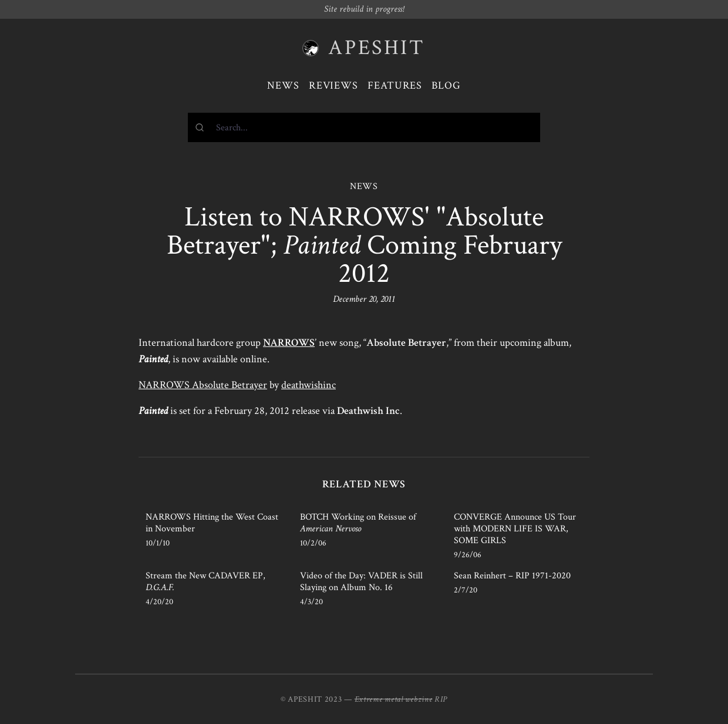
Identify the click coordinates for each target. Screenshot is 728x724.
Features (395, 85)
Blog (446, 85)
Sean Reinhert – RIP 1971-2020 (512, 576)
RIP (441, 699)
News (283, 85)
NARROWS (289, 343)
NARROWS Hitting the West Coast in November (212, 523)
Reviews (333, 85)
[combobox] (364, 127)
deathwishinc (309, 385)
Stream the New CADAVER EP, (205, 582)
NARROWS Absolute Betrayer (203, 385)
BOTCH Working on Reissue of (358, 523)
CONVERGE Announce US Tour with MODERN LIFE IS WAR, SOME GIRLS (515, 529)
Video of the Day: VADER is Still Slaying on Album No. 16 (361, 582)
